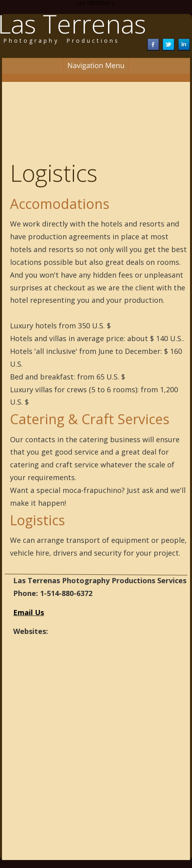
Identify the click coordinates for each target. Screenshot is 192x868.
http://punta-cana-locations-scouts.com (82, 746)
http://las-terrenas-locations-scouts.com (83, 796)
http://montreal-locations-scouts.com (78, 669)
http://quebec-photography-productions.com (92, 695)
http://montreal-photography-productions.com (95, 644)
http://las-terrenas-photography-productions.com (100, 771)
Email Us (29, 612)
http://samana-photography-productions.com (93, 822)
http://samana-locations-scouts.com (76, 848)
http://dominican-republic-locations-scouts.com (96, 720)
